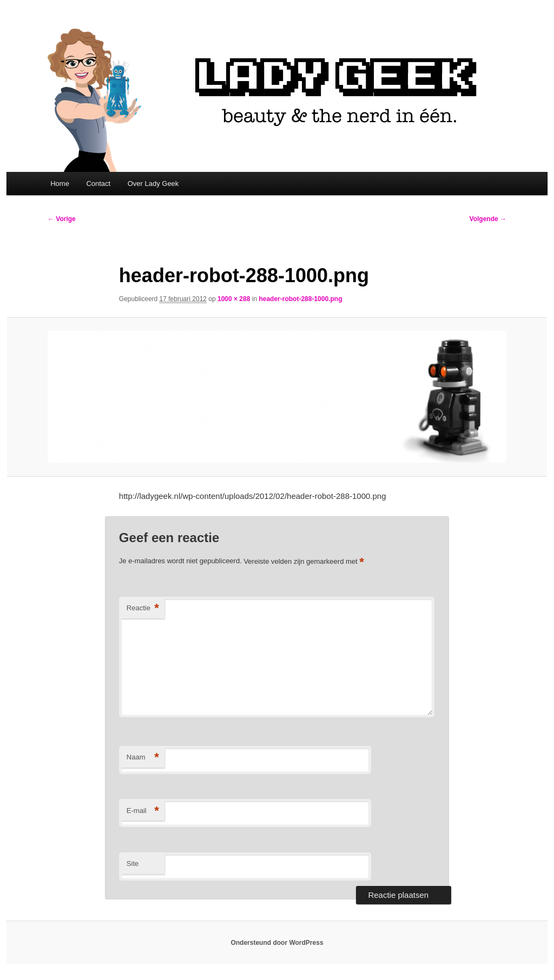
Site (133, 864)
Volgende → (488, 219)
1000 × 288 (234, 299)
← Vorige (62, 219)
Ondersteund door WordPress (277, 943)
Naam (143, 758)
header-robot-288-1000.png (300, 299)
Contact (98, 184)
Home (60, 184)
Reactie (143, 608)
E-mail (143, 811)
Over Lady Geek (153, 184)
